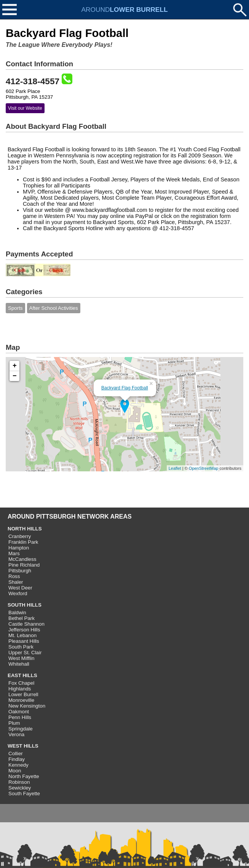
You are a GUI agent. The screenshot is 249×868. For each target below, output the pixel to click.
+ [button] (15, 366)
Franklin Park (23, 542)
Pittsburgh (20, 571)
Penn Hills (20, 717)
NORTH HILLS (25, 529)
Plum (14, 723)
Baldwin (17, 613)
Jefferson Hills (24, 630)
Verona (16, 734)
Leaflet (175, 468)
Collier (16, 753)
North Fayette (24, 776)
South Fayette (24, 794)
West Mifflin (21, 658)
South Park (21, 647)
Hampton (19, 548)
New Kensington (27, 706)
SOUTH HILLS (25, 605)
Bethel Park (22, 618)
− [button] (15, 376)
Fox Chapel (21, 683)
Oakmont (19, 712)
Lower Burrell (23, 694)
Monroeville (21, 700)
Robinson (19, 782)
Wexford (18, 593)
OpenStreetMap (204, 468)
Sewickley (20, 788)
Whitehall (19, 664)
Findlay (17, 759)
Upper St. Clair (25, 653)
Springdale (21, 729)
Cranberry (20, 536)
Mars (14, 553)
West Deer (20, 588)
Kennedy (18, 765)
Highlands (20, 689)
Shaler (16, 582)
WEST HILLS (23, 746)
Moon (15, 771)
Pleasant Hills (24, 641)
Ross (14, 576)
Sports (15, 308)
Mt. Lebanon (22, 635)
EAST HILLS (22, 675)
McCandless (22, 559)
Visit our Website (25, 108)
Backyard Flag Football (125, 388)
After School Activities (54, 308)
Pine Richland (24, 565)
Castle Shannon (26, 624)
